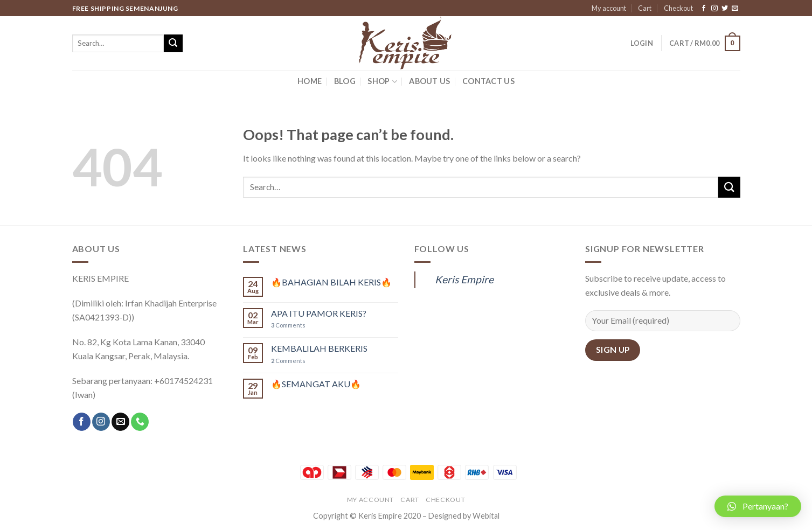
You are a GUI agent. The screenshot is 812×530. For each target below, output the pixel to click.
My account (609, 8)
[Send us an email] (735, 9)
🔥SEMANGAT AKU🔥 (316, 384)
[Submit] (173, 44)
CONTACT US (488, 81)
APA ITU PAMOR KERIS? (319, 313)
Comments (288, 325)
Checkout (678, 8)
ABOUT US (429, 81)
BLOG (345, 81)
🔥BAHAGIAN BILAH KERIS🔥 (331, 282)
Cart (645, 8)
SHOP (382, 82)
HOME (310, 81)
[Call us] (140, 422)
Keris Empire (464, 279)
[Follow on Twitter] (725, 9)
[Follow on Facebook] (704, 9)
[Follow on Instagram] (714, 9)
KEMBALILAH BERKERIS (319, 348)
